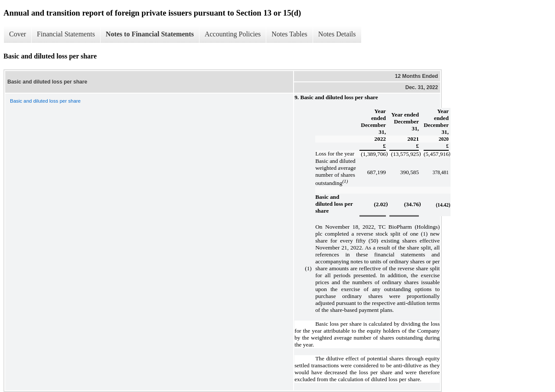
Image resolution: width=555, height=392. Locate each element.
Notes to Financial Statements (150, 34)
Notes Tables (289, 34)
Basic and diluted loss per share (45, 101)
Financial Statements (66, 34)
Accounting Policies (233, 34)
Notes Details (337, 34)
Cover (18, 34)
